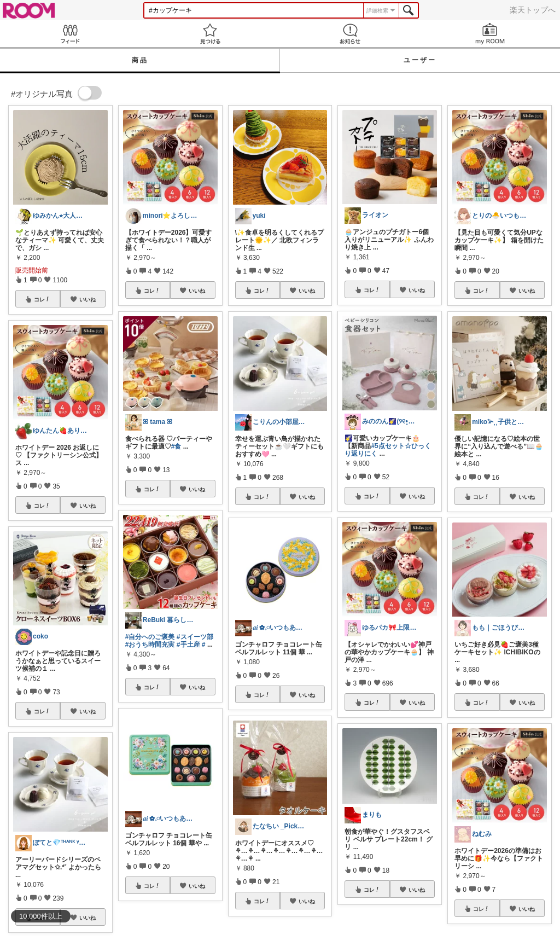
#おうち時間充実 (150, 645)
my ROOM (490, 34)
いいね (87, 299)
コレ (42, 299)
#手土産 (188, 645)
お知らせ (350, 34)
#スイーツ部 (195, 637)
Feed (70, 34)
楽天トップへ (533, 10)
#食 (176, 446)
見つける (210, 34)
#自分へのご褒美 (150, 637)
